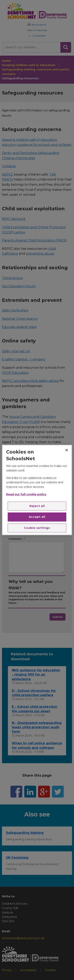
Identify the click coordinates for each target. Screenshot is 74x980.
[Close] (67, 450)
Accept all (37, 517)
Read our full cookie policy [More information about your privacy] (26, 494)
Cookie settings (37, 528)
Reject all (37, 506)
